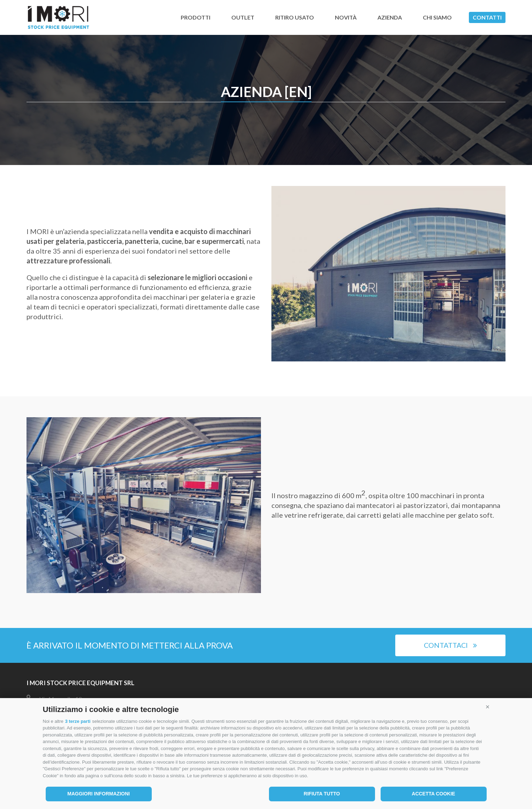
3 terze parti (78, 721)
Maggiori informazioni (99, 794)
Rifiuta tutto (322, 794)
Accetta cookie (433, 794)
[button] (488, 707)
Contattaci (450, 645)
